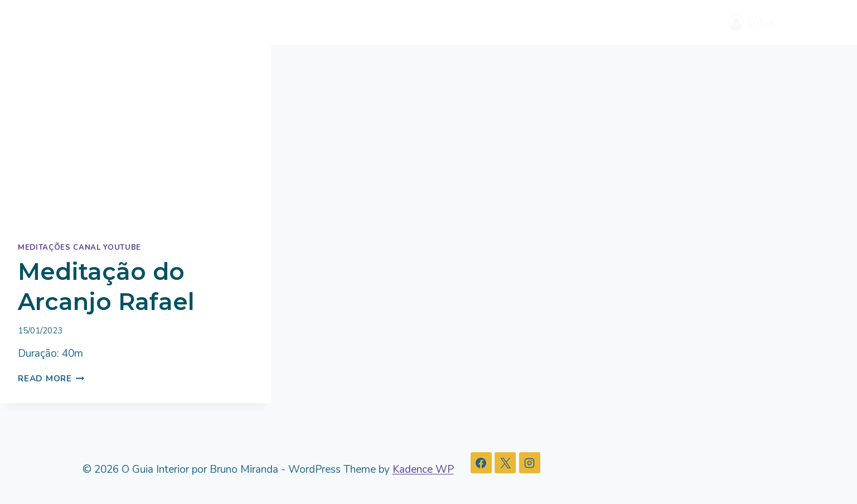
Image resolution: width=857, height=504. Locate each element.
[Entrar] (752, 22)
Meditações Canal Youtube (79, 248)
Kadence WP (423, 469)
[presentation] (135, 135)
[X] (505, 463)
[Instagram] (530, 463)
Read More (51, 379)
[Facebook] (481, 463)
